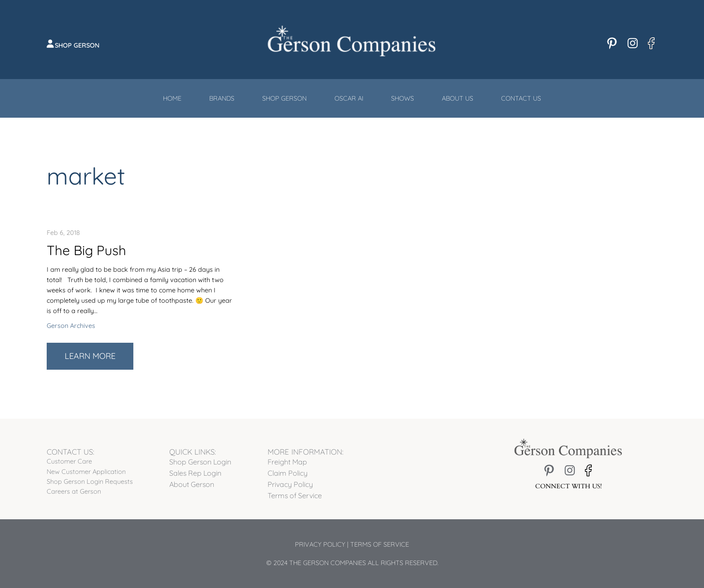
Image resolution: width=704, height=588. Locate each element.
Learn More (99, 360)
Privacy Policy (320, 544)
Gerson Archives (71, 326)
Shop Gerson (77, 45)
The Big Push (86, 250)
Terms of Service (380, 544)
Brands (222, 98)
